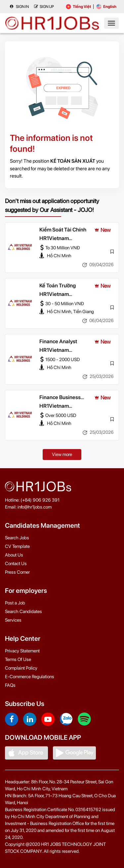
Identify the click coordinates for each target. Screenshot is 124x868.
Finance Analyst (58, 341)
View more (62, 454)
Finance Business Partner (60, 398)
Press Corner (17, 572)
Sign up (44, 7)
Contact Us (16, 563)
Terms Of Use (18, 659)
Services (13, 620)
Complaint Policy (21, 668)
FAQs (10, 685)
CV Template (17, 546)
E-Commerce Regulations (30, 677)
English (106, 7)
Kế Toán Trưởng (58, 286)
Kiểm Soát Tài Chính (63, 230)
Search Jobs (17, 538)
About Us (14, 555)
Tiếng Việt (78, 7)
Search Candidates (23, 611)
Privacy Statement (22, 651)
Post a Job (15, 603)
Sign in (19, 7)
